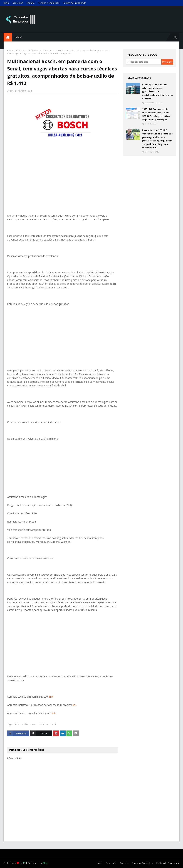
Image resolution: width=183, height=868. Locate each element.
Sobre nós (18, 3)
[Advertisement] (62, 178)
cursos (33, 724)
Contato (31, 3)
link (51, 697)
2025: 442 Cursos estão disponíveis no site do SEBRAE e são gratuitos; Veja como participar (156, 114)
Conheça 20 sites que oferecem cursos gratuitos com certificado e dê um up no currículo (158, 91)
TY (24, 863)
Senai (25, 51)
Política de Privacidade (74, 3)
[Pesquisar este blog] (144, 62)
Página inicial (14, 51)
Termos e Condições (49, 3)
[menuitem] (8, 37)
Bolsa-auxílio (21, 724)
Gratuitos (44, 724)
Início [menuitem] (18, 37)
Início (6, 3)
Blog (45, 863)
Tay (12, 91)
